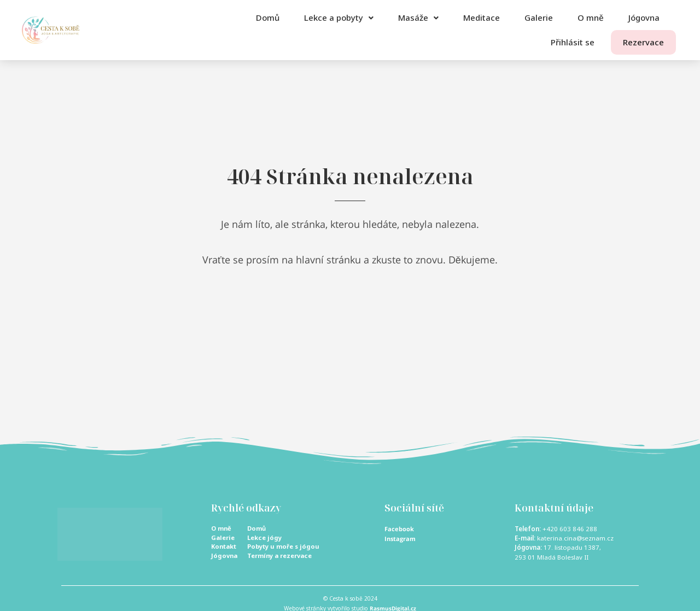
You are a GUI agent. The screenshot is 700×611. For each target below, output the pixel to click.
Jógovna (644, 17)
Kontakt (225, 547)
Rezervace (636, 42)
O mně (591, 17)
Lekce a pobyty (339, 17)
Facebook (400, 529)
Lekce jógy (266, 538)
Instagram (401, 538)
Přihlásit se (558, 42)
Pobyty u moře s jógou (285, 547)
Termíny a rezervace (282, 557)
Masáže (418, 17)
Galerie (539, 17)
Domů (268, 17)
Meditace (482, 17)
